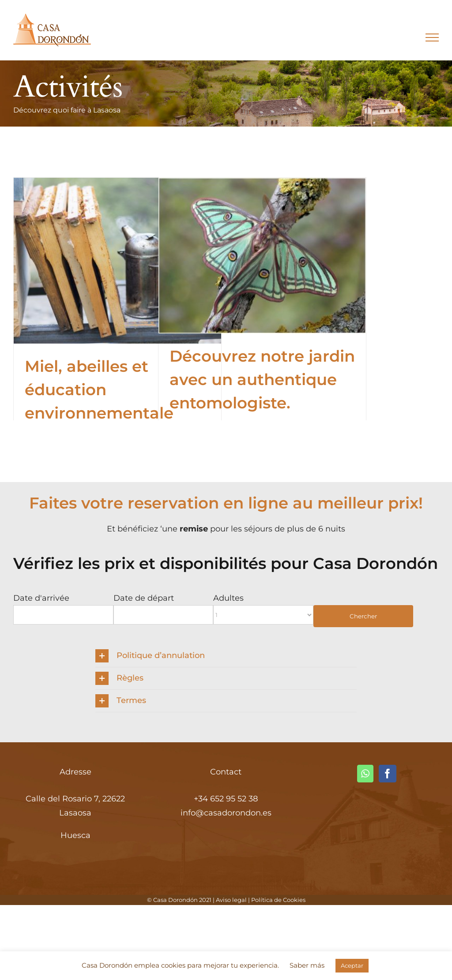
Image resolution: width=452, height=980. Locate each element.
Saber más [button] (307, 965)
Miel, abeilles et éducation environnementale (99, 390)
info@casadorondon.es (226, 813)
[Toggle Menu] (432, 37)
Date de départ (144, 598)
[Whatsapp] (365, 774)
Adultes (228, 598)
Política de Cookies (278, 900)
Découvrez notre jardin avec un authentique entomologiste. (262, 380)
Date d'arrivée (41, 598)
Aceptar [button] (352, 965)
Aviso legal (231, 900)
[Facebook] (388, 774)
